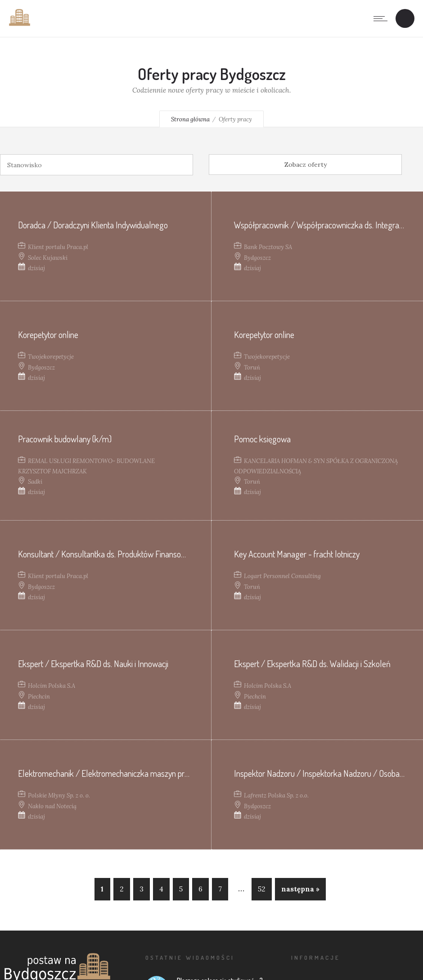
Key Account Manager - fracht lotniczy (297, 553)
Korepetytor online (48, 334)
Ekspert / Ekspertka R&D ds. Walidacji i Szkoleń (312, 663)
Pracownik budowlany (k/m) (65, 439)
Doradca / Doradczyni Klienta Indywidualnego (93, 224)
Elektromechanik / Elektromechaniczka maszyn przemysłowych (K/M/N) (140, 773)
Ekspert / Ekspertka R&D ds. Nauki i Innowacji (93, 663)
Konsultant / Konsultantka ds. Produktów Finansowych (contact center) (134, 553)
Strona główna (190, 119)
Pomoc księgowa (262, 439)
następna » (300, 889)
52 (262, 889)
